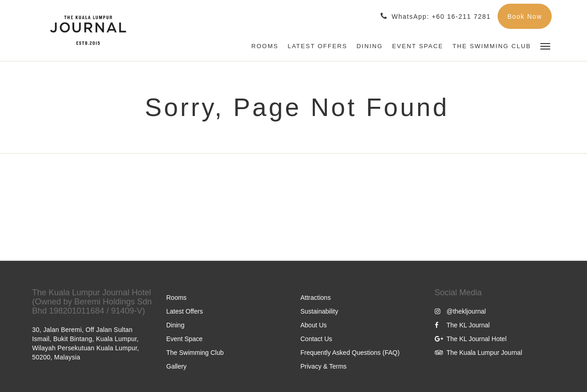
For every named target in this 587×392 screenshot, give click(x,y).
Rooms (177, 298)
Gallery (177, 366)
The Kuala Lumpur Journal (479, 353)
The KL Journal (462, 325)
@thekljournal (460, 311)
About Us (314, 325)
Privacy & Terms (324, 366)
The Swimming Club (195, 353)
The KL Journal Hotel (471, 339)
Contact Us (316, 339)
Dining (176, 325)
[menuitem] (265, 46)
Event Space (185, 339)
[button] (545, 46)
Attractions (316, 298)
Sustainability (319, 311)
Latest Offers (185, 311)
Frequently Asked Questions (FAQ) (350, 353)
